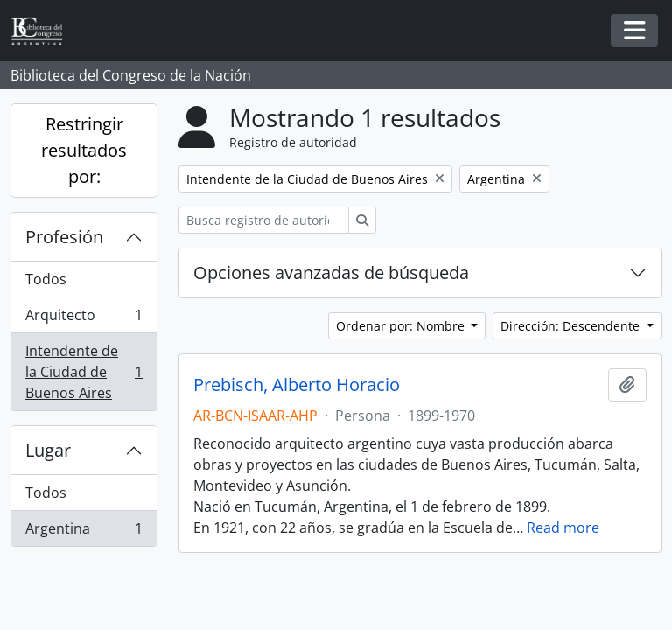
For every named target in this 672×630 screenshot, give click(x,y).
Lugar (48, 450)
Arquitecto (84, 319)
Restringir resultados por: (84, 150)
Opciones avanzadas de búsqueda (331, 273)
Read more (563, 528)
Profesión (64, 237)
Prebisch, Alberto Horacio (297, 385)
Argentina (84, 532)
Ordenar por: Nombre (402, 326)
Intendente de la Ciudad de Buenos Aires (84, 372)
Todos (46, 279)
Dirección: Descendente (572, 326)
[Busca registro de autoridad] (264, 220)
